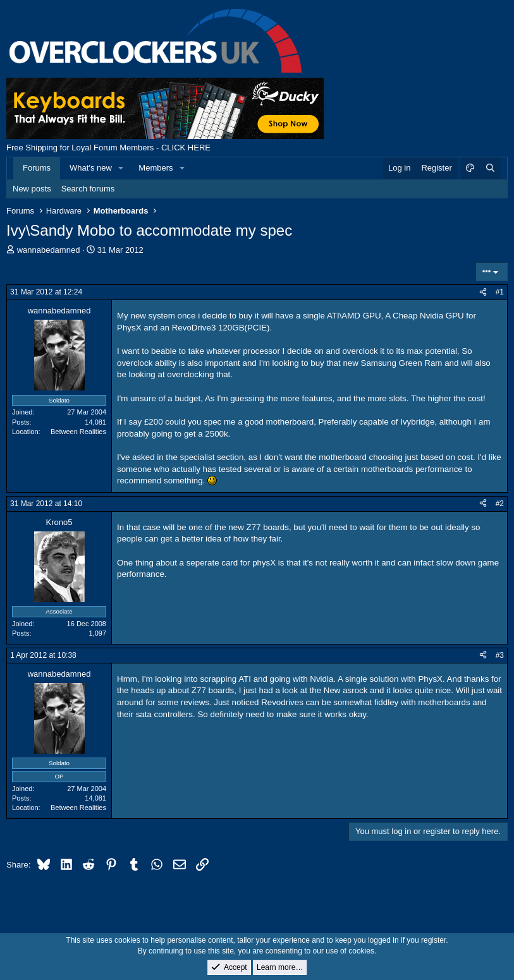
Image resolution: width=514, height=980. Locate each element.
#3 (500, 655)
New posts (32, 189)
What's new (91, 168)
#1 (500, 292)
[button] (121, 168)
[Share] (483, 292)
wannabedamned (49, 250)
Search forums (88, 189)
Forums (37, 168)
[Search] (490, 168)
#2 (500, 504)
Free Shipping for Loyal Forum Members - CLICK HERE (108, 148)
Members (156, 168)
